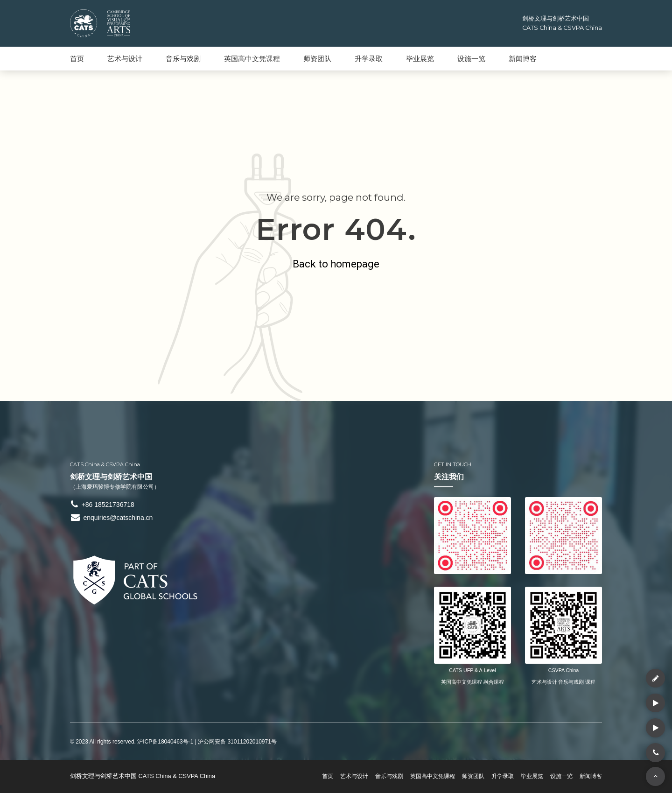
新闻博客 (523, 59)
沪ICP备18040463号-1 (165, 742)
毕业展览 (420, 59)
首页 (77, 59)
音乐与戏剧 (183, 59)
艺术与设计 (125, 59)
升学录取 (369, 59)
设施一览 (471, 59)
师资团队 (317, 59)
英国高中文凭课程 (252, 59)
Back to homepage (336, 263)
